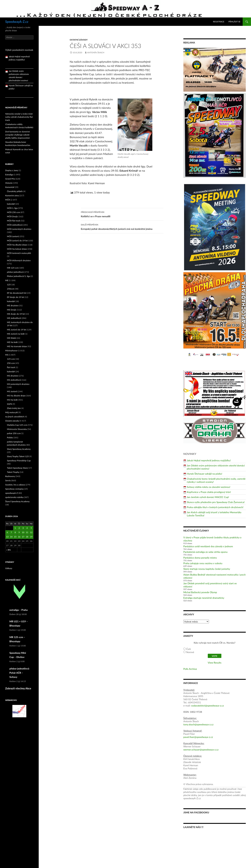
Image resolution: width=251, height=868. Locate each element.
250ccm (11, 289)
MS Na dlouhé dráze (16, 396)
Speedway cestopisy (14, 489)
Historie (9, 183)
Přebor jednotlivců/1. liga (18, 276)
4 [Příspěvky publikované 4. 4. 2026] (27, 528)
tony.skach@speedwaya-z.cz (198, 724)
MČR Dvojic (12, 216)
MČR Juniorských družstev (19, 229)
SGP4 (9, 404)
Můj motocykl (12, 412)
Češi (188, 649)
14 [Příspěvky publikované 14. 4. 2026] (11, 537)
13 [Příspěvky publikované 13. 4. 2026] (7, 537)
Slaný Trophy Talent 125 (18, 456)
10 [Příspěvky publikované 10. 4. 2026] (23, 532)
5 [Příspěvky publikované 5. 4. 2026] (31, 528)
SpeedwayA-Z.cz (17, 22)
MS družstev (13, 376)
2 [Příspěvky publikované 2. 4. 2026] (19, 528)
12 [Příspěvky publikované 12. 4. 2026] (31, 532)
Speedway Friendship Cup (19, 461)
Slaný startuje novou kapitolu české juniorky (207, 569)
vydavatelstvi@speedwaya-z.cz (207, 706)
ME (7, 280)
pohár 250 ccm (14, 433)
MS (7, 355)
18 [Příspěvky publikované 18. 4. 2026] (27, 537)
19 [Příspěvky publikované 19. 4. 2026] (31, 537)
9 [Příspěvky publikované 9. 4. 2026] (19, 532)
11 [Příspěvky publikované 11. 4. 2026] (27, 532)
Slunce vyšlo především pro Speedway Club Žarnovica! (216, 502)
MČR (8, 200)
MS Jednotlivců (14, 380)
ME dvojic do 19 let (16, 314)
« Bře (9, 550)
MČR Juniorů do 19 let (17, 241)
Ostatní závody (79, 40)
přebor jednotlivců (15, 272)
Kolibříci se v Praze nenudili (122, 214)
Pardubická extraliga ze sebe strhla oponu (205, 552)
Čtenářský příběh (15, 191)
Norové (190, 652)
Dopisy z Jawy (12, 170)
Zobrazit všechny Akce (18, 688)
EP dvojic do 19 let (16, 297)
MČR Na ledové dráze (17, 249)
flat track (11, 367)
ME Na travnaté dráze (17, 346)
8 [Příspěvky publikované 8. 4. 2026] (15, 532)
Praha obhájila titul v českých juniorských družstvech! (215, 507)
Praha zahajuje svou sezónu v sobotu (203, 563)
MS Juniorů (12, 391)
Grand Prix (10, 179)
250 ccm (11, 363)
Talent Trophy (13, 472)
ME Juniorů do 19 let (17, 330)
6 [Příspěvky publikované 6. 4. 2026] (7, 532)
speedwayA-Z (12, 493)
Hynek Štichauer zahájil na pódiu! (205, 474)
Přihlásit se (234, 22)
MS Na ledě (12, 400)
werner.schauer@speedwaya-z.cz (201, 750)
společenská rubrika (14, 497)
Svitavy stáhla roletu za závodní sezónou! (209, 487)
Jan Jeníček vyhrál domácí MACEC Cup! (208, 497)
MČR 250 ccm (14, 212)
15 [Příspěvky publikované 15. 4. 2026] (15, 537)
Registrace (219, 22)
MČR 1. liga (12, 208)
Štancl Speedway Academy (17, 501)
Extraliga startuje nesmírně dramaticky (204, 598)
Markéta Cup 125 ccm (17, 425)
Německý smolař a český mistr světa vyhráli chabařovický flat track (19, 117)
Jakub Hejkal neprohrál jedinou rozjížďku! (209, 460)
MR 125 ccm (13, 268)
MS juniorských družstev (18, 384)
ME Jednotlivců (14, 318)
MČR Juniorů (13, 236)
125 (9, 285)
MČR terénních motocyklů (19, 253)
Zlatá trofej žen (14, 408)
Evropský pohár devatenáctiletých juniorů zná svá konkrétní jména (122, 226)
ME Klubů (12, 338)
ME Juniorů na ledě (16, 334)
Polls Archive (190, 669)
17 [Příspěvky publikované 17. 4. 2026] (23, 537)
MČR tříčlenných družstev (19, 260)
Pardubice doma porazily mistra (200, 558)
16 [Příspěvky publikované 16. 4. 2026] (19, 537)
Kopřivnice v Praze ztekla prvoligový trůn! (209, 492)
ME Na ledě (12, 342)
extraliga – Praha (18, 610)
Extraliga (9, 175)
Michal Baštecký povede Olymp (200, 592)
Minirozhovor (11, 351)
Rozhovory (10, 476)
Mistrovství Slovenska (17, 429)
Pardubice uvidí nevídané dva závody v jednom (208, 546)
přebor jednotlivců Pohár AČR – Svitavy (19, 673)
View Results (215, 663)
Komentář (10, 187)
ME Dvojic (12, 310)
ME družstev (13, 305)
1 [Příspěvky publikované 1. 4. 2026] (15, 528)
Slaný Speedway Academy (19, 449)
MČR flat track (14, 221)
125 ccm (11, 359)
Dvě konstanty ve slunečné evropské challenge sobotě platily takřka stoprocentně (18, 135)
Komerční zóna (12, 195)
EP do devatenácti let (17, 293)
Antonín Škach (96, 52)
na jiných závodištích (15, 417)
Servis (8, 480)
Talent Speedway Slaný (17, 468)
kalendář (11, 204)
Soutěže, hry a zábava (15, 485)
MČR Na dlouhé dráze (17, 245)
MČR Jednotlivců (15, 225)
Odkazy (9, 568)
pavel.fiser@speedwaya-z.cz (198, 737)
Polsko (10, 437)
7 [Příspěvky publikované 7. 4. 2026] (11, 532)
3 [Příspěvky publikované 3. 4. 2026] (23, 528)
